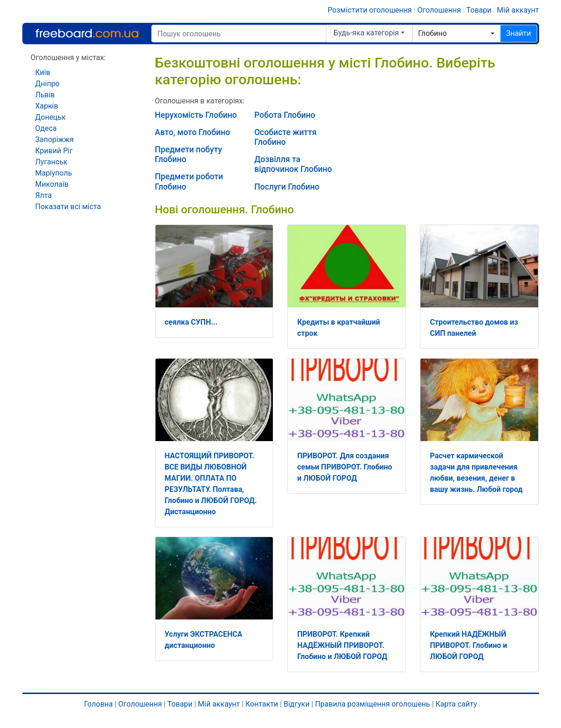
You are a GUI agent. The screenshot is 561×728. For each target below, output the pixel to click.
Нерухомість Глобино (196, 115)
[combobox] (456, 34)
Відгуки (297, 704)
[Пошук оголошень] (239, 34)
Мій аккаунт (518, 10)
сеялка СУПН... (191, 322)
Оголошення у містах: (68, 58)
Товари (479, 10)
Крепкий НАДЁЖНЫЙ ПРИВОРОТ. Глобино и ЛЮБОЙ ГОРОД (468, 645)
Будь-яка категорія (366, 33)
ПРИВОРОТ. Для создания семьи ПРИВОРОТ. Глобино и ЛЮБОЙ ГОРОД (345, 467)
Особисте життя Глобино (285, 137)
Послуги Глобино (287, 187)
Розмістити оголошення (370, 10)
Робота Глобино (285, 115)
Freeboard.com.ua (87, 33)
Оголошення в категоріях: (200, 101)
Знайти (519, 33)
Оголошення (439, 10)
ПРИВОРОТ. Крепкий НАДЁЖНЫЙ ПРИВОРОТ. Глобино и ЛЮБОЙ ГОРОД (342, 645)
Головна (98, 704)
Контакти (262, 704)
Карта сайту (456, 704)
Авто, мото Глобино (193, 132)
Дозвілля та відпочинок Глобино (293, 164)
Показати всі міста (68, 207)
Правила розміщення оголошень (373, 704)
